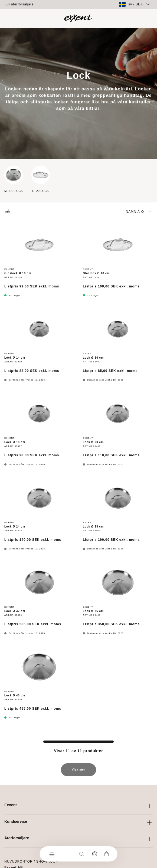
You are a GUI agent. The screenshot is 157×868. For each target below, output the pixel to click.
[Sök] (82, 854)
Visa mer (78, 772)
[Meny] (52, 854)
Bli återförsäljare (20, 4)
